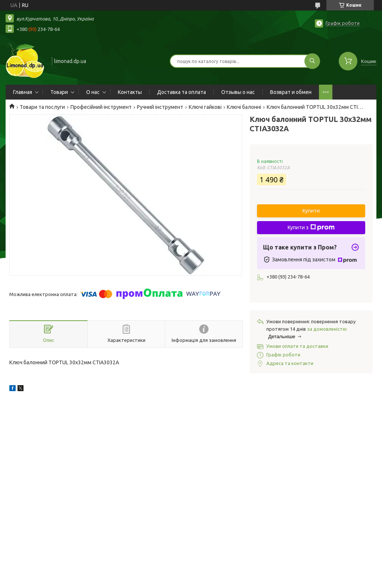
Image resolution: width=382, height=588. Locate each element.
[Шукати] (312, 61)
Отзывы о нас (238, 92)
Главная (23, 92)
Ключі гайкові (205, 107)
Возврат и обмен (291, 92)
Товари (59, 92)
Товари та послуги (42, 107)
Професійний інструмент (101, 107)
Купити (311, 211)
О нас (93, 92)
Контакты (130, 92)
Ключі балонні (244, 107)
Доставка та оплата (181, 92)
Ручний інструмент (160, 107)
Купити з (311, 227)
